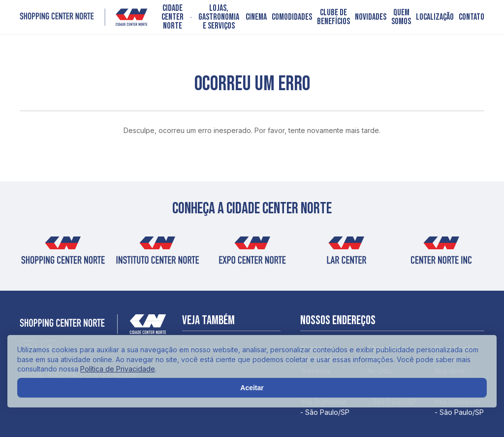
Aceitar (252, 388)
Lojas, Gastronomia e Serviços (219, 17)
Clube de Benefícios (333, 17)
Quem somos (401, 17)
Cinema (256, 17)
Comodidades (292, 17)
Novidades (371, 17)
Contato (472, 17)
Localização (435, 17)
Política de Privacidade (118, 369)
